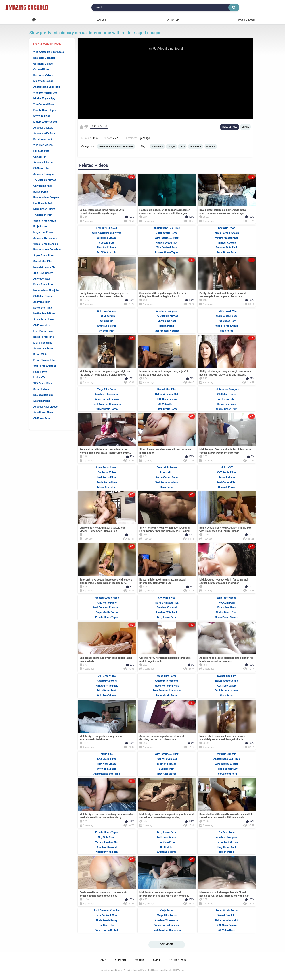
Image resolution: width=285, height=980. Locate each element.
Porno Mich (40, 354)
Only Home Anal (43, 186)
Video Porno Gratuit (45, 221)
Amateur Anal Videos (46, 407)
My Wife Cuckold (43, 81)
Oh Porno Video (42, 325)
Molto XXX (39, 378)
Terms (140, 960)
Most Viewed (247, 20)
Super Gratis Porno (44, 255)
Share (245, 127)
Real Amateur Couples (46, 197)
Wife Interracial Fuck (45, 93)
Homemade (196, 146)
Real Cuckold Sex (43, 395)
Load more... (167, 945)
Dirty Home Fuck (43, 139)
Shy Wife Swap (42, 116)
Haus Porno (40, 372)
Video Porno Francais (46, 244)
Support (121, 960)
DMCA (157, 960)
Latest (102, 20)
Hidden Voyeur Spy (44, 99)
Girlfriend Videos (43, 64)
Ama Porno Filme (43, 412)
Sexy (182, 146)
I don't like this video (86, 127)
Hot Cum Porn (41, 151)
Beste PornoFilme (44, 337)
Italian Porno (41, 192)
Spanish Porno (42, 401)
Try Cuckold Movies (45, 180)
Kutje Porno (40, 226)
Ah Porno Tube (42, 302)
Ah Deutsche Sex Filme (47, 87)
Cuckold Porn (41, 69)
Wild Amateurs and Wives (107, 233)
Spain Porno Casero (45, 319)
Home (34, 20)
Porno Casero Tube (44, 360)
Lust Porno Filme (43, 331)
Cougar (171, 146)
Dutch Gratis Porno (44, 284)
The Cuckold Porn (44, 104)
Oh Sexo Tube (41, 168)
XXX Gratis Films (43, 383)
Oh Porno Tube (42, 418)
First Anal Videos (43, 75)
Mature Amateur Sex (45, 122)
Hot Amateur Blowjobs (46, 290)
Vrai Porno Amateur (45, 366)
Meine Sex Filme (43, 343)
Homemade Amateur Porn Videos (116, 146)
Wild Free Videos (43, 145)
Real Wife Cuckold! (44, 58)
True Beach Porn (43, 215)
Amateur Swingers (44, 174)
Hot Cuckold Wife (43, 203)
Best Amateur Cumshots (47, 250)
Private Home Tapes (45, 110)
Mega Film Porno (43, 232)
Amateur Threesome (45, 238)
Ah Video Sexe (42, 279)
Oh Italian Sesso (43, 296)
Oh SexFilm (40, 157)
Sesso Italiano (42, 389)
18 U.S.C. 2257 (178, 960)
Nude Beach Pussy (44, 209)
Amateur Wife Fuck (44, 133)
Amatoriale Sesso (44, 348)
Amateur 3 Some (43, 163)
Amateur (211, 146)
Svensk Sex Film (43, 261)
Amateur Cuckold (43, 128)
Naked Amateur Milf (45, 267)
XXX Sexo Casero (43, 273)
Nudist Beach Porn (44, 314)
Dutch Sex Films (43, 308)
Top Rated (172, 20)
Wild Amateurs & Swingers (49, 52)
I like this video (82, 127)
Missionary (157, 146)
